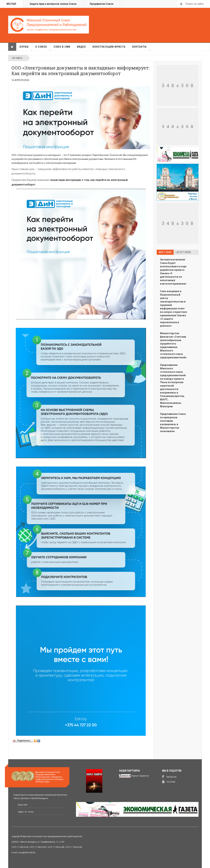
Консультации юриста (109, 47)
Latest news (183, 252)
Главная (12, 47)
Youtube (169, 782)
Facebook (169, 777)
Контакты (141, 48)
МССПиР (11, 4)
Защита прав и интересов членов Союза (53, 4)
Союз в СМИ (62, 47)
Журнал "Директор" (140, 776)
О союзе (43, 48)
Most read (165, 252)
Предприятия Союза (102, 4)
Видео (81, 47)
